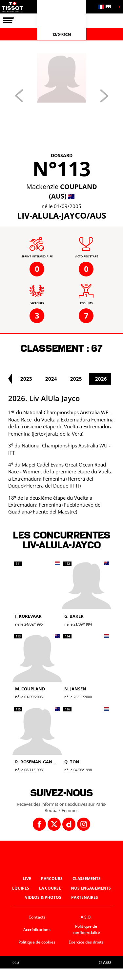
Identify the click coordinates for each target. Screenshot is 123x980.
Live (27, 879)
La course (50, 888)
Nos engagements (91, 888)
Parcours (52, 879)
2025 (83, 379)
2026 (108, 379)
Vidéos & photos (43, 897)
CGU (16, 963)
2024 (58, 379)
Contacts (37, 917)
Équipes (21, 888)
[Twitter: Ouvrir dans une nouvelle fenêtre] (54, 824)
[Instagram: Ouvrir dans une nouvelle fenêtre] (84, 824)
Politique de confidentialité (86, 929)
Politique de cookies (37, 942)
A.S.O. (86, 917)
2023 (33, 379)
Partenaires (85, 897)
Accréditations (37, 930)
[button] (107, 7)
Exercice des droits (86, 942)
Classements (87, 879)
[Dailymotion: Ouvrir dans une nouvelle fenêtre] (69, 824)
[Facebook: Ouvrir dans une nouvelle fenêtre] (39, 824)
